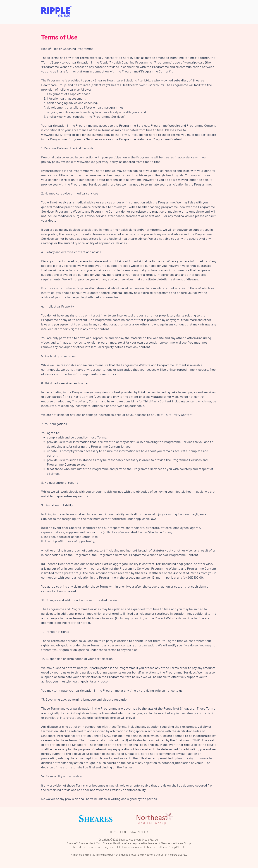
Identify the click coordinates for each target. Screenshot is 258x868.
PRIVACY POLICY (138, 832)
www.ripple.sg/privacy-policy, (98, 162)
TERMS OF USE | (119, 832)
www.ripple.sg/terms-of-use (61, 135)
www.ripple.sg (194, 62)
